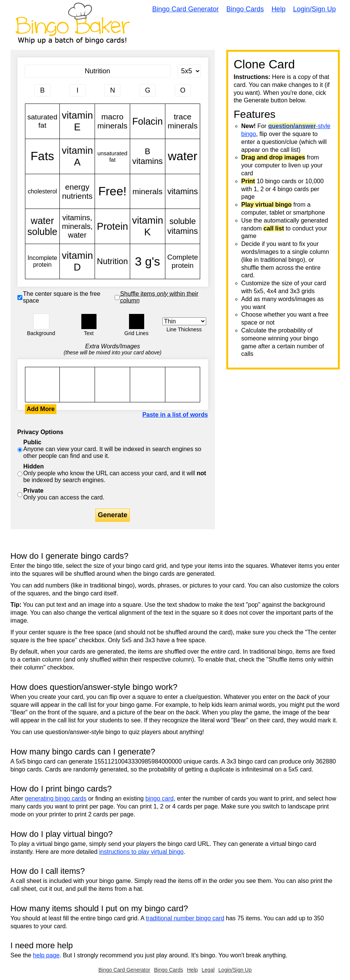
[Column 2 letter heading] (78, 90)
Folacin (148, 121)
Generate (112, 515)
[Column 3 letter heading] (112, 90)
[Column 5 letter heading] (183, 90)
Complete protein (183, 261)
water (183, 156)
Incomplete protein (43, 261)
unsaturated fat (112, 156)
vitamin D (77, 261)
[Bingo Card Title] (98, 71)
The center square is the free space (62, 297)
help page (46, 955)
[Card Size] (189, 71)
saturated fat (43, 121)
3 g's (148, 261)
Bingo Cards (245, 9)
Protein (112, 226)
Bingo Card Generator (185, 9)
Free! (112, 192)
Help (278, 9)
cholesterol (43, 192)
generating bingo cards (56, 798)
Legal (208, 970)
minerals (148, 192)
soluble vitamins (183, 226)
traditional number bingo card (185, 918)
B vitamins (148, 156)
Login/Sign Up (314, 9)
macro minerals (112, 121)
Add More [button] (41, 409)
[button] (41, 322)
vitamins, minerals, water (77, 226)
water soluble (43, 226)
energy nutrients (77, 192)
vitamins (183, 192)
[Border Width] (184, 321)
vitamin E (77, 121)
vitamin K (148, 226)
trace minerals (183, 121)
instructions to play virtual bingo (141, 852)
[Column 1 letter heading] (42, 90)
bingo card (159, 798)
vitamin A (77, 156)
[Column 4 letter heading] (148, 90)
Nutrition (112, 261)
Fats (43, 156)
